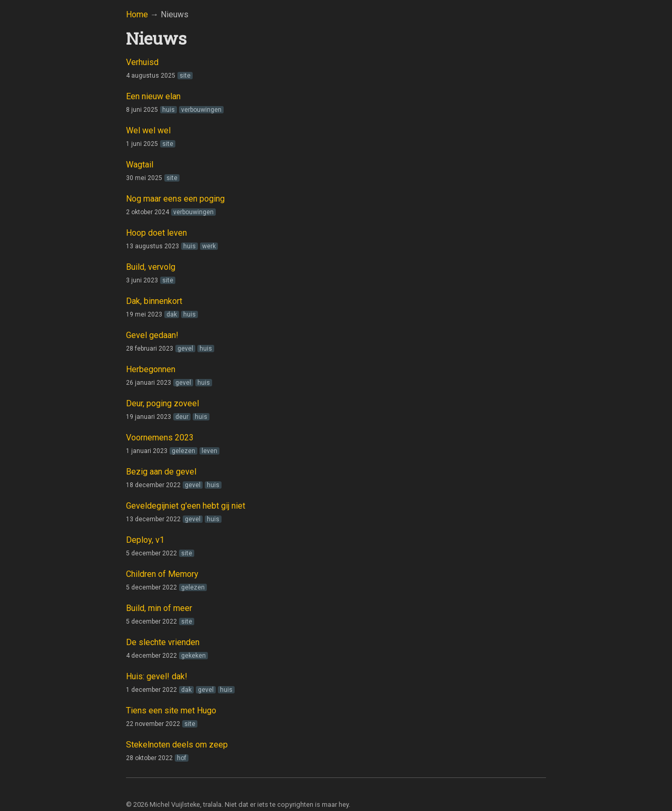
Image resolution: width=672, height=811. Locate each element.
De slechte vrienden (163, 642)
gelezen (183, 451)
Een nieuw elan (153, 96)
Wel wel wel (148, 130)
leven (209, 451)
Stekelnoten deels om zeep (177, 745)
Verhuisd (142, 62)
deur (182, 417)
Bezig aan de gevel (161, 472)
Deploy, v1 (145, 540)
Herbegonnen (151, 369)
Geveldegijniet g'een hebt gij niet (186, 506)
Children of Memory (162, 574)
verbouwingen (201, 110)
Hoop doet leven (156, 233)
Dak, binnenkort (154, 301)
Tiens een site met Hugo (171, 710)
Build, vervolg (151, 267)
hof (182, 758)
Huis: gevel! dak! (157, 676)
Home (137, 14)
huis (169, 110)
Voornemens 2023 (160, 438)
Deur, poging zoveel (162, 403)
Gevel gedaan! (152, 335)
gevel (185, 349)
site (185, 76)
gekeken (193, 656)
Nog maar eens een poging (175, 199)
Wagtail (140, 165)
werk (209, 246)
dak (172, 314)
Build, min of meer (159, 608)
